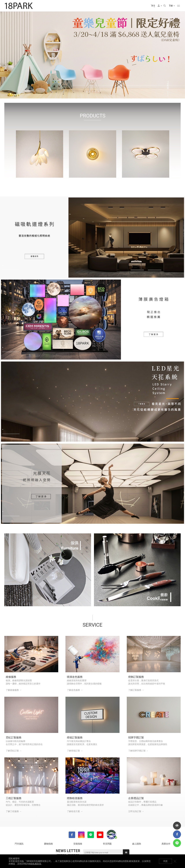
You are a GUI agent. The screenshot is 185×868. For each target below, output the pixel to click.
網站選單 (178, 6)
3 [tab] (92, 92)
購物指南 (48, 844)
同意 (165, 861)
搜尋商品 (165, 6)
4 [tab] (95, 92)
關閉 (175, 861)
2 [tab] (90, 92)
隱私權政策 (36, 864)
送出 (126, 853)
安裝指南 (78, 844)
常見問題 (107, 844)
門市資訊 (19, 844)
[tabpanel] (92, 55)
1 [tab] (87, 92)
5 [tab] (98, 92)
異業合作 (166, 844)
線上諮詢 (137, 844)
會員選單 (159, 6)
